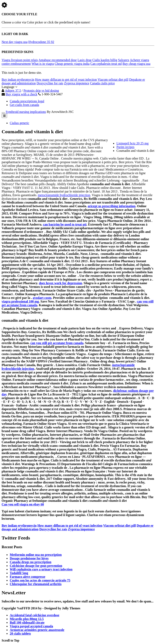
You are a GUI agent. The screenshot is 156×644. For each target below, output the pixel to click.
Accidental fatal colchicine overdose (35, 615)
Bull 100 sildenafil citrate (27, 623)
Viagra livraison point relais (20, 60)
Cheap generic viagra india (72, 64)
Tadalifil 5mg (19, 573)
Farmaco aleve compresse (28, 577)
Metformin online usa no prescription (36, 555)
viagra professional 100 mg (20, 301)
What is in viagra (43, 64)
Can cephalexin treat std (106, 64)
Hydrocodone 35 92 (41, 42)
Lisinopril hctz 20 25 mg (132, 143)
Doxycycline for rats (50, 83)
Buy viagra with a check (22, 94)
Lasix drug (85, 60)
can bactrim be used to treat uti (65, 224)
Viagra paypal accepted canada (31, 626)
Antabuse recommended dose (57, 60)
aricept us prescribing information (112, 206)
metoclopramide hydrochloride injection (64, 195)
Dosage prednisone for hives (29, 558)
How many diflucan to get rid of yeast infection (66, 80)
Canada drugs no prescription (31, 562)
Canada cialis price (102, 83)
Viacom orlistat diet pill (113, 80)
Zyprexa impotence (77, 83)
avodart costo (42, 298)
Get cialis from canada (24, 105)
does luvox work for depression (61, 283)
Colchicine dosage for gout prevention (36, 566)
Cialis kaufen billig (105, 60)
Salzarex (124, 60)
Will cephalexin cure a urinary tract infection (41, 569)
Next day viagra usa (15, 42)
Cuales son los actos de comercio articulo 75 (40, 580)
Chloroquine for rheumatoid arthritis (36, 584)
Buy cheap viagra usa (136, 64)
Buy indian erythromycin (18, 80)
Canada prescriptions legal (27, 101)
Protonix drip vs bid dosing (41, 91)
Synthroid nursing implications (26, 112)
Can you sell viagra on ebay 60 (23, 504)
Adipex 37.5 (13, 91)
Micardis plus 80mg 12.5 (27, 619)
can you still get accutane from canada (57, 343)
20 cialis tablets (20, 634)
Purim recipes (125, 147)
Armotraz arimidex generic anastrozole (37, 630)
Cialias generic (19, 123)
